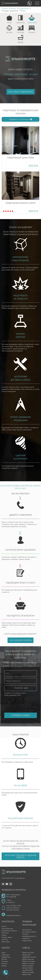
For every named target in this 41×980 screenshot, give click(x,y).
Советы (4, 935)
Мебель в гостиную (28, 961)
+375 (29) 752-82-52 (13, 910)
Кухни (3, 953)
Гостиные (5, 961)
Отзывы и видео (7, 937)
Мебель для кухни (28, 953)
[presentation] (21, 702)
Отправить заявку (21, 715)
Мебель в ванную (28, 966)
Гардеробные (24, 8)
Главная (5, 8)
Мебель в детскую (28, 959)
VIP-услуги (5, 933)
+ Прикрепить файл (20, 688)
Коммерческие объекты (9, 931)
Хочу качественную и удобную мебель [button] (20, 856)
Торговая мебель (28, 970)
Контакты (5, 940)
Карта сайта (6, 942)
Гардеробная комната (29, 957)
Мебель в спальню (28, 964)
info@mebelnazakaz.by (13, 915)
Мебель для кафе (28, 972)
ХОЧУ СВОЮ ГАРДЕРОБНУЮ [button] (21, 92)
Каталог (13, 8)
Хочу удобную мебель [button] (20, 640)
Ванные (4, 966)
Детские (4, 959)
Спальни (4, 964)
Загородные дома (7, 929)
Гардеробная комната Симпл (21, 203)
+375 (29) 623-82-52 (13, 908)
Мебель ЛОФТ (27, 974)
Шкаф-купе (5, 955)
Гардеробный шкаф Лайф (20, 158)
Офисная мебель (28, 968)
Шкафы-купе (26, 955)
